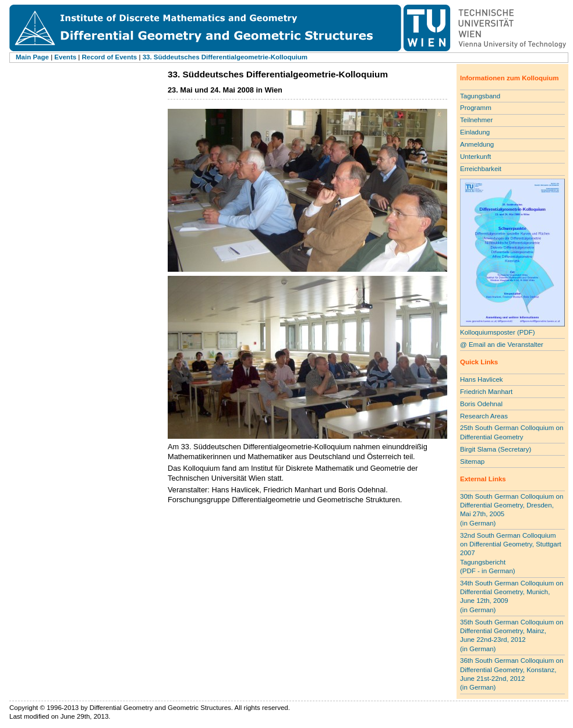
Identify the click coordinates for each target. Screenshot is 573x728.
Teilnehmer (476, 120)
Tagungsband (480, 96)
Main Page (32, 57)
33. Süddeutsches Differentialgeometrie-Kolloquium (225, 57)
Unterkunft (475, 157)
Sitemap (472, 461)
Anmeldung (477, 144)
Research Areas (484, 416)
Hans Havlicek (482, 379)
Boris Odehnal (481, 404)
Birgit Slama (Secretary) (496, 449)
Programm (476, 108)
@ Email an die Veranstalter (502, 345)
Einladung (475, 132)
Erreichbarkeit (481, 169)
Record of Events (110, 57)
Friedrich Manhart (486, 392)
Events (65, 57)
